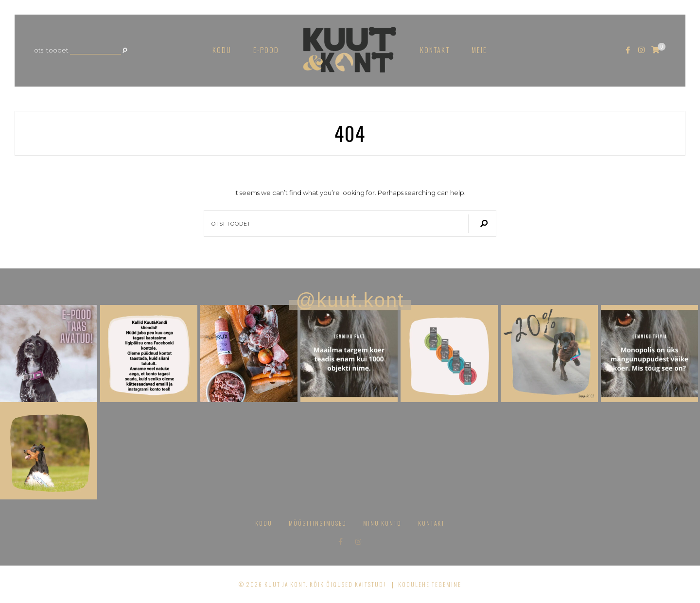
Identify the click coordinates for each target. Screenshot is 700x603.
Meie (479, 50)
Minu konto (382, 523)
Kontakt (435, 50)
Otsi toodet (51, 50)
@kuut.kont (350, 300)
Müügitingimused (318, 523)
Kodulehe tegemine (430, 584)
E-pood (266, 50)
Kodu (222, 50)
